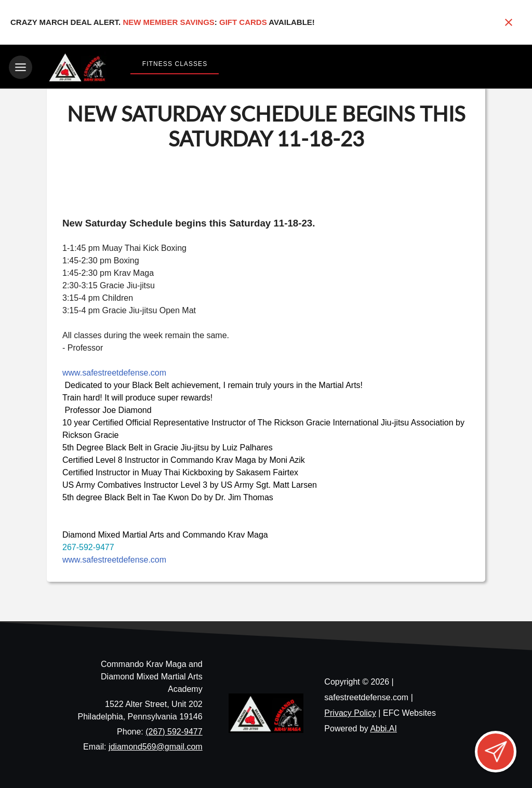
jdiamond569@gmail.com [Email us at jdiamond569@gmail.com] (156, 745)
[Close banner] (509, 22)
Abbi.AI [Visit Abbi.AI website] (383, 727)
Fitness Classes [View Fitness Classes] (175, 64)
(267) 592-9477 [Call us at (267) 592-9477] (174, 730)
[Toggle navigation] (21, 67)
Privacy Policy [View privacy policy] (350, 711)
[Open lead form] (496, 752)
